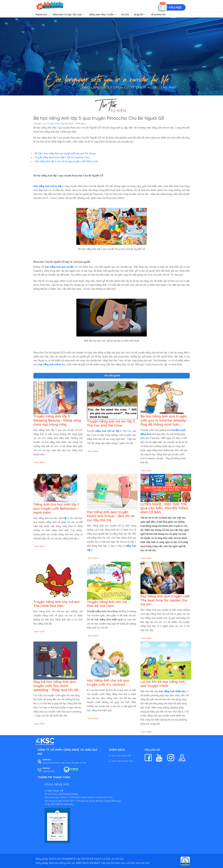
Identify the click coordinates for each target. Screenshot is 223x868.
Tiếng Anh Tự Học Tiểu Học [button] (67, 15)
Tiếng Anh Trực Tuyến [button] (102, 15)
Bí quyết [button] (139, 15)
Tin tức (125, 15)
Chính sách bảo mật (121, 756)
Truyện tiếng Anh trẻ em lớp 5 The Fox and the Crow (62, 157)
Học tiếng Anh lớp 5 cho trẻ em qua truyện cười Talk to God (66, 161)
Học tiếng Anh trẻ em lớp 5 (49, 186)
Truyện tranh (54, 124)
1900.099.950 (49, 771)
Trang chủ (41, 15)
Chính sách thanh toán (122, 761)
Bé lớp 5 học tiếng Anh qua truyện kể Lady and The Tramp (65, 153)
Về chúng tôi (158, 15)
